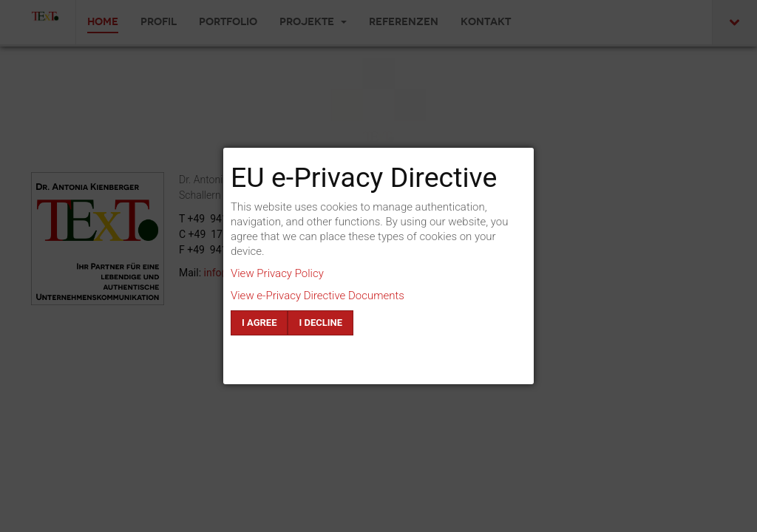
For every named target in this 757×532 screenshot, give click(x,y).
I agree (259, 323)
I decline (320, 323)
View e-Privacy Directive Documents (318, 296)
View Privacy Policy (277, 273)
